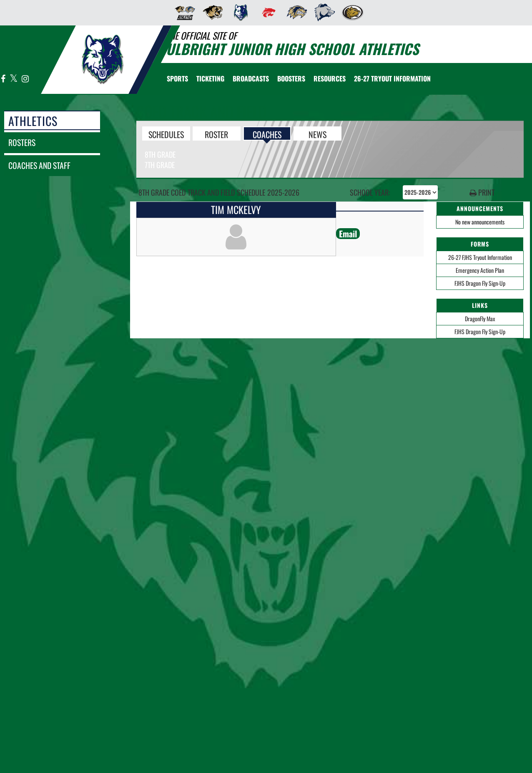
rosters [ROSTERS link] (22, 142)
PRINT (482, 193)
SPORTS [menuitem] (177, 78)
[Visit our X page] (14, 79)
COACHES (267, 134)
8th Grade (160, 154)
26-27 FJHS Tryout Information (480, 257)
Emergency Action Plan (480, 270)
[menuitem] (182, 13)
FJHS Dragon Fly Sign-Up (480, 283)
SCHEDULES (166, 134)
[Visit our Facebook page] (3, 79)
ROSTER (216, 134)
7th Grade (160, 165)
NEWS (317, 134)
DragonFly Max (480, 319)
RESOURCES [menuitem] (330, 78)
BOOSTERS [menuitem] (291, 78)
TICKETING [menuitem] (210, 78)
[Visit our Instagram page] (25, 79)
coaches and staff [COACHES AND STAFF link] (39, 165)
